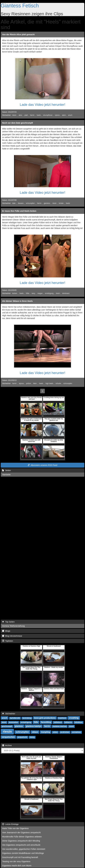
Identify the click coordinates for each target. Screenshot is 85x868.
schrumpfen (30, 203)
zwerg (32, 737)
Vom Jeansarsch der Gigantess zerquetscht (21, 833)
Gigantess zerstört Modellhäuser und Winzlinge (23, 853)
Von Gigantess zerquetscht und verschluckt (21, 845)
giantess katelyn (34, 726)
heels (39, 115)
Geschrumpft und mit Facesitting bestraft (20, 857)
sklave (35, 732)
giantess (47, 203)
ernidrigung (49, 293)
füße (28, 293)
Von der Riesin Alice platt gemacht (18, 34)
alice (20, 115)
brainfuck (62, 718)
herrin (32, 115)
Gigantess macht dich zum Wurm (17, 866)
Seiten (6, 470)
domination (13, 722)
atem (64, 115)
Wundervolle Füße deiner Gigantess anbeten (22, 837)
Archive (7, 745)
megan (40, 293)
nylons (57, 115)
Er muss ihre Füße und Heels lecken (19, 211)
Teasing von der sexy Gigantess (16, 861)
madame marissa (60, 726)
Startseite (6, 475)
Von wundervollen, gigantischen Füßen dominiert (24, 849)
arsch (70, 115)
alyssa (21, 383)
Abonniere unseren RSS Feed (42, 465)
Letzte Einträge (10, 824)
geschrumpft (7, 726)
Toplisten (8, 641)
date (14, 203)
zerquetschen (8, 737)
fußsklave (78, 722)
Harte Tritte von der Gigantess (15, 828)
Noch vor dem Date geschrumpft (17, 123)
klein (35, 383)
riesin (14, 115)
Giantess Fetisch (20, 6)
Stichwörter (9, 714)
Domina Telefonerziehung (13, 626)
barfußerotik (15, 718)
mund (71, 726)
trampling (45, 732)
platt (26, 115)
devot (4, 722)
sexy (33, 293)
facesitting (46, 722)
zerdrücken (65, 732)
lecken (15, 293)
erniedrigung (26, 722)
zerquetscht (22, 737)
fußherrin (68, 722)
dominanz (66, 293)
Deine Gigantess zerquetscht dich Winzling (21, 841)
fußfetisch (58, 722)
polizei (28, 383)
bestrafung (27, 718)
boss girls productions (45, 718)
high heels (49, 383)
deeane (21, 203)
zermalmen (76, 732)
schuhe (58, 383)
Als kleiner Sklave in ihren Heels (17, 301)
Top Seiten (8, 622)
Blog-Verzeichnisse (12, 636)
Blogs (6, 631)
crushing (74, 718)
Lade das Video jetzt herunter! (42, 105)
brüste (61, 203)
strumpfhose (48, 115)
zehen (55, 732)
